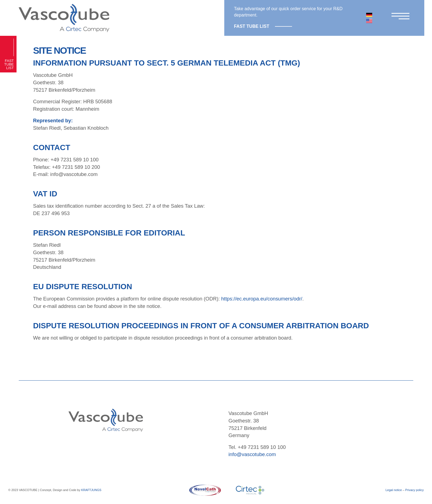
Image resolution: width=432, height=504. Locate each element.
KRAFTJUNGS (91, 490)
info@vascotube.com (252, 454)
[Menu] (399, 18)
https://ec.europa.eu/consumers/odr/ (262, 299)
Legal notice (394, 490)
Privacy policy (415, 490)
